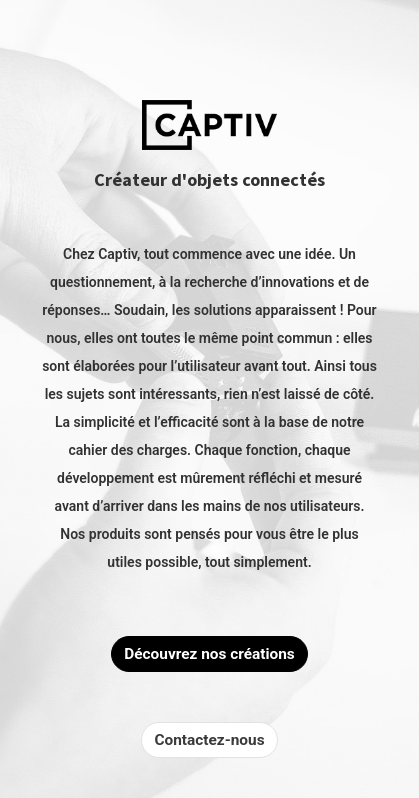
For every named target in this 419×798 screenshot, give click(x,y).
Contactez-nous (209, 740)
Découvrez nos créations (209, 654)
